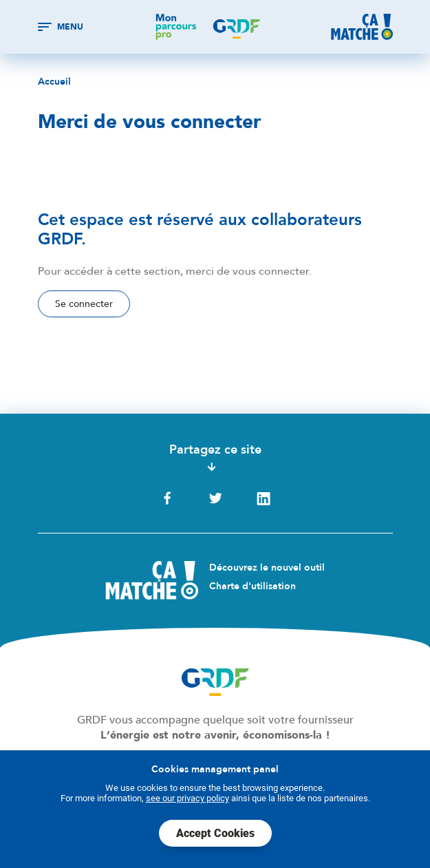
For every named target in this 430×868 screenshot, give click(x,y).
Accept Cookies (215, 833)
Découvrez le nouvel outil (267, 568)
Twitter (215, 498)
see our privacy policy (187, 798)
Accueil (54, 82)
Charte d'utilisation (252, 586)
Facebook (167, 498)
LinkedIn (264, 498)
